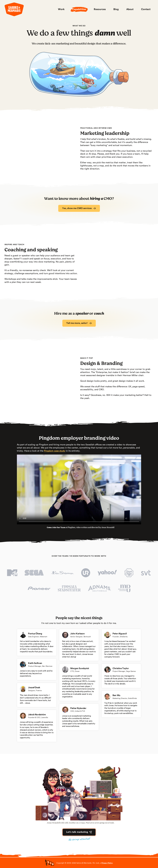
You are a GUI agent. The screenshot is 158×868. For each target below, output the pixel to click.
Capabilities (79, 9)
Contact (146, 9)
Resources (100, 9)
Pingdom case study (55, 451)
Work (61, 9)
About (130, 9)
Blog (116, 9)
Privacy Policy (107, 863)
